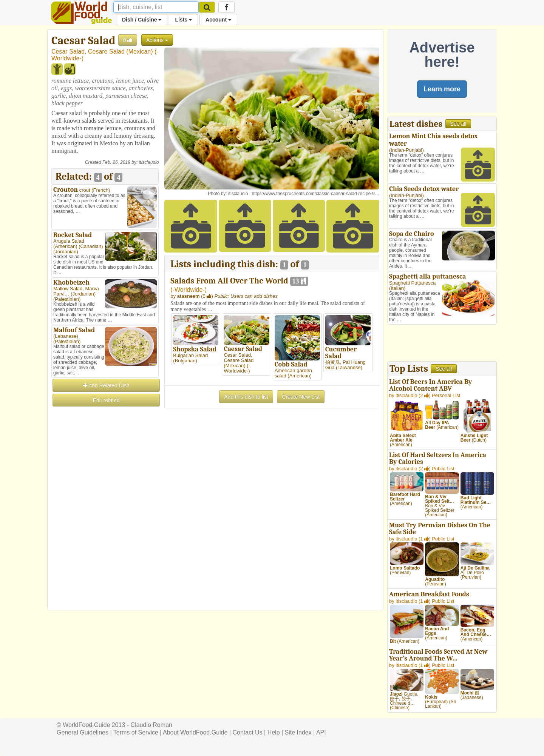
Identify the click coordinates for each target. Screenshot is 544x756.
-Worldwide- (189, 290)
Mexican (140, 52)
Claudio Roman (151, 725)
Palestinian (67, 299)
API (321, 732)
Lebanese (66, 336)
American (65, 246)
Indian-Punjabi (406, 150)
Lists (183, 20)
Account (218, 20)
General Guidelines (83, 732)
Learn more (442, 89)
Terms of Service (136, 732)
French (101, 190)
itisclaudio (149, 162)
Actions (157, 40)
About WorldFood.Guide (195, 732)
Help (274, 732)
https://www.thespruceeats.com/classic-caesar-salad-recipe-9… (316, 194)
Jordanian (66, 252)
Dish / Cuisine (142, 20)
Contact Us (247, 732)
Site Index (298, 732)
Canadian (91, 246)
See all (458, 124)
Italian (397, 288)
